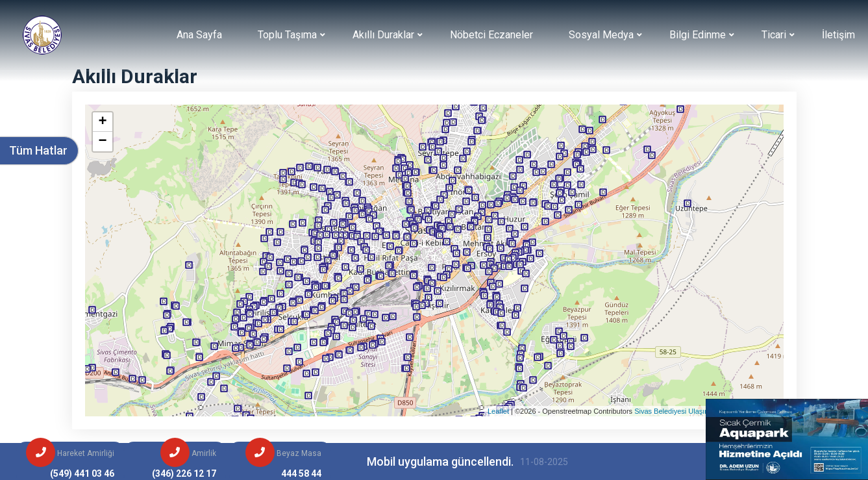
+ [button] (102, 122)
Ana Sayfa (199, 35)
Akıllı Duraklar (383, 35)
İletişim (838, 35)
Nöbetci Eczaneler (491, 35)
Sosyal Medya (601, 35)
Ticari (774, 35)
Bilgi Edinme (698, 35)
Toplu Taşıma (287, 35)
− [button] (102, 142)
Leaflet (498, 411)
